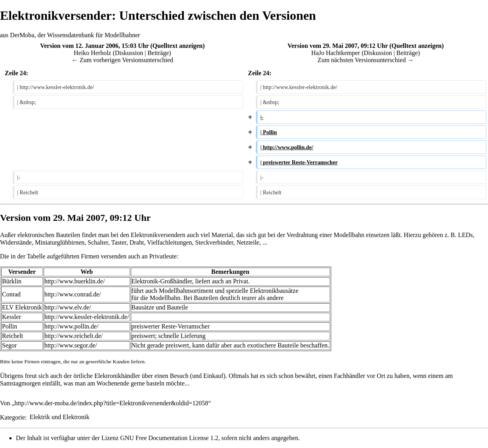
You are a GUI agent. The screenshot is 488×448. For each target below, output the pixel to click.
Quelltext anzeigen (178, 46)
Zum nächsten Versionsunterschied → (366, 60)
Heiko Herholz (92, 53)
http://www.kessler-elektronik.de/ (87, 317)
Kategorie (12, 417)
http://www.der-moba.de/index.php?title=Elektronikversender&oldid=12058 (112, 403)
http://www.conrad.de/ (73, 294)
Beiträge (158, 53)
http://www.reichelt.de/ (73, 336)
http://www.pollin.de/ (71, 326)
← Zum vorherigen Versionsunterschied (122, 60)
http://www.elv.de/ (68, 307)
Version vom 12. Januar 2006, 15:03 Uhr (94, 46)
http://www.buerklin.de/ (75, 281)
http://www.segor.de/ (71, 345)
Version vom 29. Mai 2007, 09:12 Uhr (338, 46)
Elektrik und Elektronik (60, 417)
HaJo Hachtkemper (336, 53)
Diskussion (129, 53)
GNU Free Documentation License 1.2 (169, 438)
